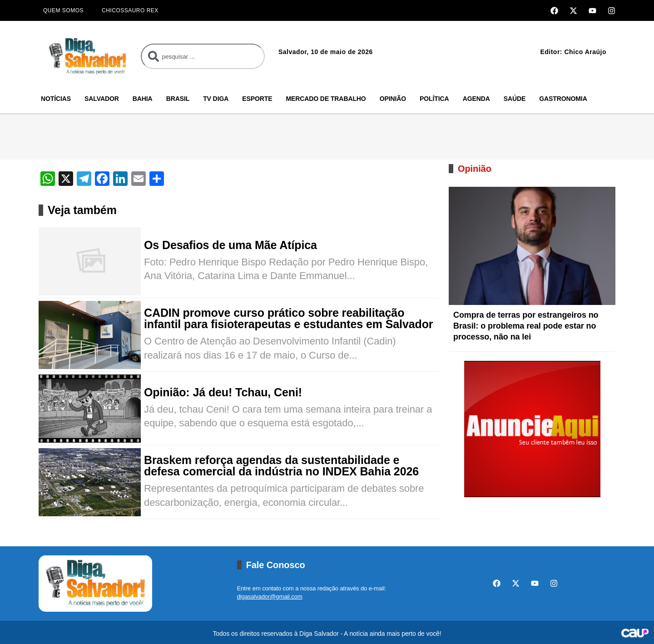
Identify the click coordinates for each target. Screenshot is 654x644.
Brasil (178, 99)
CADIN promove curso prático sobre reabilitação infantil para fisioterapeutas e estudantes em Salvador (288, 319)
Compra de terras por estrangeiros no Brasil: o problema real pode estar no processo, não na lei (526, 326)
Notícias (56, 99)
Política (434, 99)
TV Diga (216, 99)
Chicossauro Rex (130, 10)
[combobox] (203, 56)
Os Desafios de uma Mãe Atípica (230, 245)
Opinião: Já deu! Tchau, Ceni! (223, 392)
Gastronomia (563, 99)
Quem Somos (63, 10)
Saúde (515, 99)
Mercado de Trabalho (326, 99)
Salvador (102, 99)
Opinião (393, 99)
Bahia (143, 99)
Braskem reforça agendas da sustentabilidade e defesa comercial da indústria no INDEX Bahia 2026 (281, 466)
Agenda (476, 99)
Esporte (257, 99)
